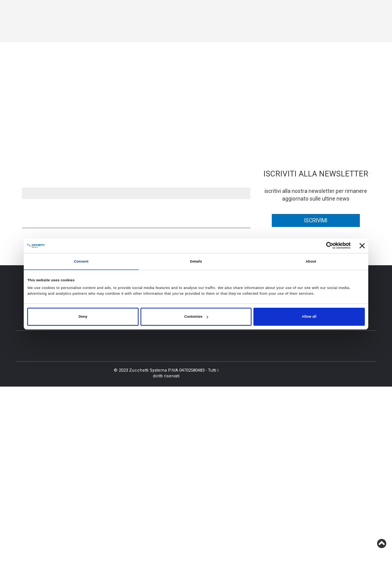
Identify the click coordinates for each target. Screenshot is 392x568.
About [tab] (311, 261)
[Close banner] (362, 246)
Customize (196, 317)
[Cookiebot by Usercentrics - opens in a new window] (317, 246)
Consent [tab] (81, 261)
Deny (83, 317)
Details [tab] (196, 261)
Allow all (309, 317)
